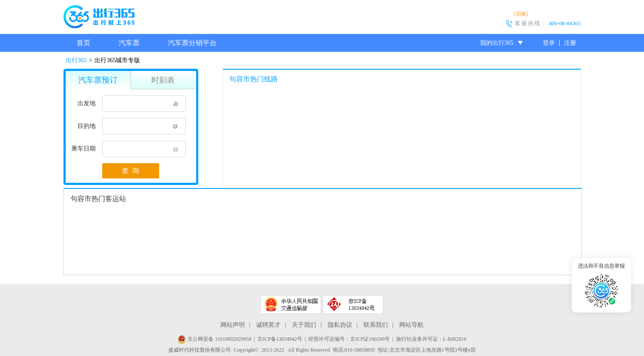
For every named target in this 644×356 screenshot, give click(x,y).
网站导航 (411, 325)
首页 (83, 43)
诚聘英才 (268, 325)
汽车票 (129, 43)
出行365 (76, 60)
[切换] (521, 14)
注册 (570, 43)
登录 (549, 43)
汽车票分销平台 (192, 43)
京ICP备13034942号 (280, 339)
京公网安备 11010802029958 (214, 339)
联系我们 (376, 325)
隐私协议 (340, 325)
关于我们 (304, 325)
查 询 (130, 171)
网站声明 (233, 325)
